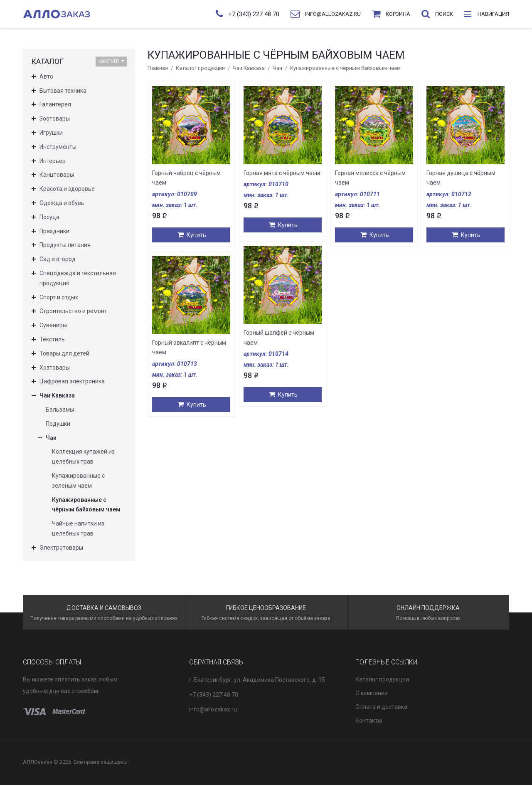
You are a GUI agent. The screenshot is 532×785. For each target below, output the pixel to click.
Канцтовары (57, 175)
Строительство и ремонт (73, 311)
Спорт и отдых (59, 297)
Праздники (54, 231)
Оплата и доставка (381, 707)
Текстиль (52, 339)
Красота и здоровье (67, 189)
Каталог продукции (200, 68)
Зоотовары (55, 118)
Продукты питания (65, 245)
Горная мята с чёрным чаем (282, 173)
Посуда (49, 217)
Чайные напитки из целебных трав (78, 528)
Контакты (369, 721)
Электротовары (61, 548)
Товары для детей (64, 353)
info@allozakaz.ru (213, 709)
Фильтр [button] (112, 61)
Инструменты (58, 147)
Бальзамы (60, 410)
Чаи (277, 68)
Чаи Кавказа (249, 68)
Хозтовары (55, 368)
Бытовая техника (63, 91)
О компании (372, 693)
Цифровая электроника (72, 381)
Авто (46, 77)
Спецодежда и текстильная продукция (78, 278)
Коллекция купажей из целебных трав (83, 457)
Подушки (58, 424)
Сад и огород (58, 259)
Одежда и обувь (62, 203)
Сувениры (53, 325)
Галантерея (55, 104)
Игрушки (51, 133)
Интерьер (53, 161)
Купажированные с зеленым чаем (78, 481)
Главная (158, 68)
